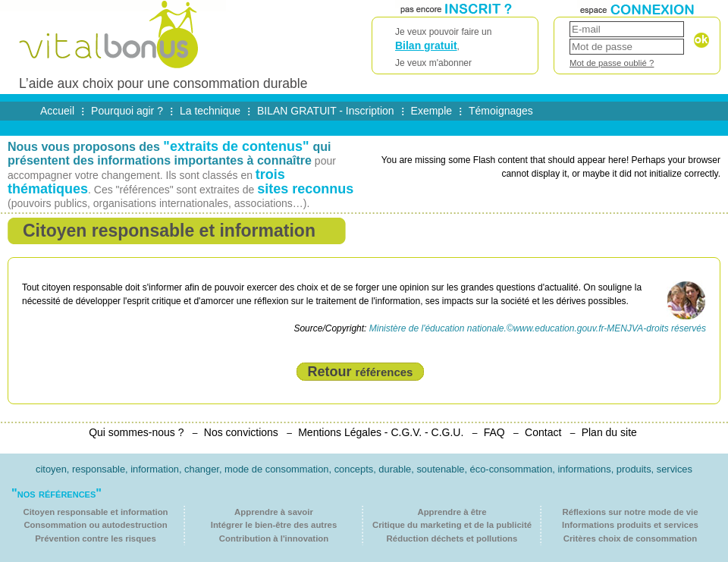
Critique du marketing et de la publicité (452, 525)
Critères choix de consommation (631, 538)
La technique (210, 111)
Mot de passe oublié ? (612, 63)
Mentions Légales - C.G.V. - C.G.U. (381, 432)
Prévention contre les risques (96, 538)
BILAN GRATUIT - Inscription (326, 111)
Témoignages (501, 111)
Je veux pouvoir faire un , (455, 48)
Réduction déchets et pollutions (452, 538)
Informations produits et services (630, 525)
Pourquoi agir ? (127, 111)
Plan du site (609, 432)
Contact (543, 432)
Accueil (57, 111)
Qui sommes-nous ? (136, 432)
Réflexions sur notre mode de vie (630, 512)
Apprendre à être (452, 512)
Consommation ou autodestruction (95, 525)
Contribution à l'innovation (274, 538)
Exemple (431, 111)
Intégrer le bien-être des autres (274, 525)
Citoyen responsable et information (95, 512)
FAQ (494, 432)
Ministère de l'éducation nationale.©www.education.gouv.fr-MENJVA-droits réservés (538, 328)
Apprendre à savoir (274, 512)
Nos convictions (241, 432)
